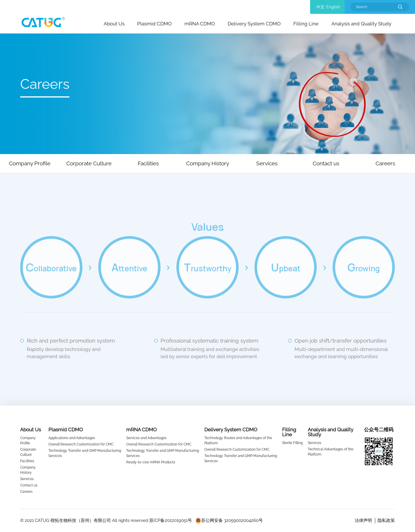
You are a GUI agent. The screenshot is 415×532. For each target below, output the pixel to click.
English (333, 7)
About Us (114, 24)
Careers (26, 492)
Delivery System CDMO (254, 24)
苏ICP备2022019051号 (171, 520)
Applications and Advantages (72, 438)
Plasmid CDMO (154, 24)
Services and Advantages (146, 438)
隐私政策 (386, 520)
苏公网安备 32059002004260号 (229, 520)
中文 (320, 7)
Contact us (29, 485)
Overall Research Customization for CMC (81, 444)
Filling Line (306, 24)
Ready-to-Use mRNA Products (151, 462)
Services (27, 479)
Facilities (27, 461)
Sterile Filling (292, 443)
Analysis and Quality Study (361, 24)
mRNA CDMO (200, 24)
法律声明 (363, 520)
